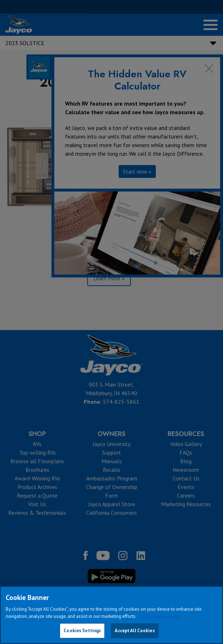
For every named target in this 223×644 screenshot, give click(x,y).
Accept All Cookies (135, 631)
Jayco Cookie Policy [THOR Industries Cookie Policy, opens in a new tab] (160, 616)
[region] (111, 615)
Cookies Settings (82, 631)
